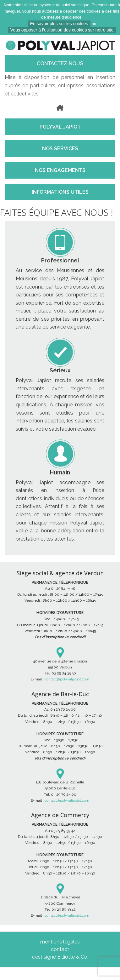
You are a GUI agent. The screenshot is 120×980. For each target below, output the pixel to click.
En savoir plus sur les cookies (59, 24)
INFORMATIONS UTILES (60, 192)
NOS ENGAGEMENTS (60, 170)
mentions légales (60, 942)
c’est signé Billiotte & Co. (60, 957)
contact (60, 949)
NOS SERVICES (60, 149)
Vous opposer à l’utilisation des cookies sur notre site (62, 30)
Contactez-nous (60, 63)
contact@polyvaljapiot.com (67, 679)
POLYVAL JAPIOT (60, 127)
